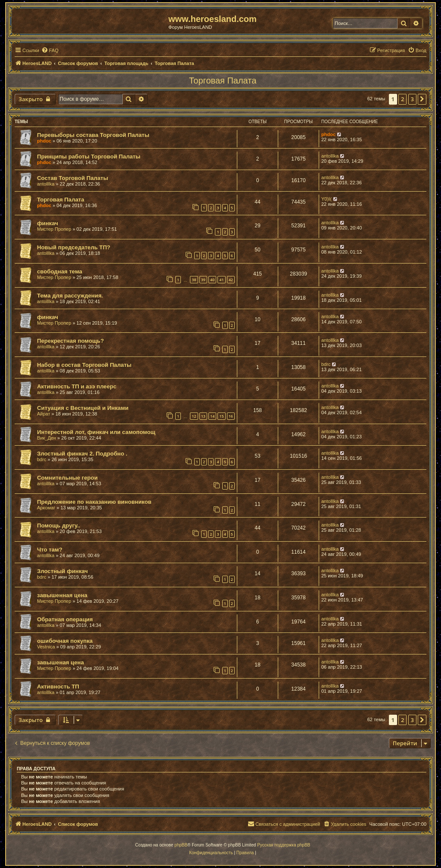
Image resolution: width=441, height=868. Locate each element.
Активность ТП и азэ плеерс (77, 386)
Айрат (44, 414)
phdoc (44, 141)
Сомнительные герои (67, 478)
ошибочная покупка (65, 641)
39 (203, 280)
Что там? (50, 550)
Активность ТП (58, 687)
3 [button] (412, 99)
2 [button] (402, 99)
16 (231, 416)
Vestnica (46, 647)
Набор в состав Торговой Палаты (84, 365)
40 (212, 280)
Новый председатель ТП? (74, 247)
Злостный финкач (62, 571)
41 (221, 280)
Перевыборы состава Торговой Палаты (93, 135)
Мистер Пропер (54, 229)
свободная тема (60, 271)
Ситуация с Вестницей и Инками (83, 408)
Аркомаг (46, 508)
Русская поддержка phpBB (284, 845)
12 (194, 416)
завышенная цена (62, 595)
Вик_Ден (47, 438)
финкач (48, 223)
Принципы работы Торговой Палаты (89, 157)
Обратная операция (65, 619)
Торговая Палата (223, 81)
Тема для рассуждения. (70, 296)
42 (231, 280)
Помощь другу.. (59, 525)
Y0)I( (326, 199)
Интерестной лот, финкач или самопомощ (96, 432)
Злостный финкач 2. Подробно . (82, 454)
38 (194, 280)
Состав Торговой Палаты (73, 178)
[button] (422, 99)
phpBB (181, 845)
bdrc (326, 364)
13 (203, 416)
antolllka (330, 156)
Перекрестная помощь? (70, 341)
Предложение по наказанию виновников (94, 502)
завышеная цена (61, 662)
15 (221, 416)
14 (212, 416)
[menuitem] (50, 50)
